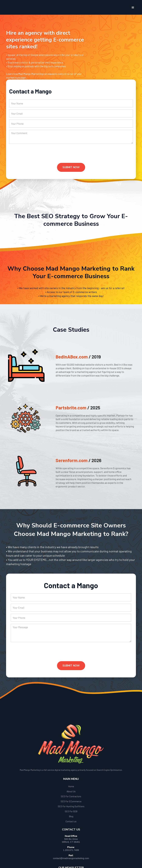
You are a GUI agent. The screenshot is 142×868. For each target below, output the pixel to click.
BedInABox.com (72, 357)
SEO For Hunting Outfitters (71, 806)
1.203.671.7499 (71, 850)
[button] (133, 8)
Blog (71, 816)
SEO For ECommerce (71, 801)
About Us (71, 791)
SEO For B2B (71, 811)
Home (71, 786)
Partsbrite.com (71, 408)
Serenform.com (72, 460)
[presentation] (32, 156)
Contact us (71, 821)
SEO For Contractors (71, 796)
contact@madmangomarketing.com (71, 858)
